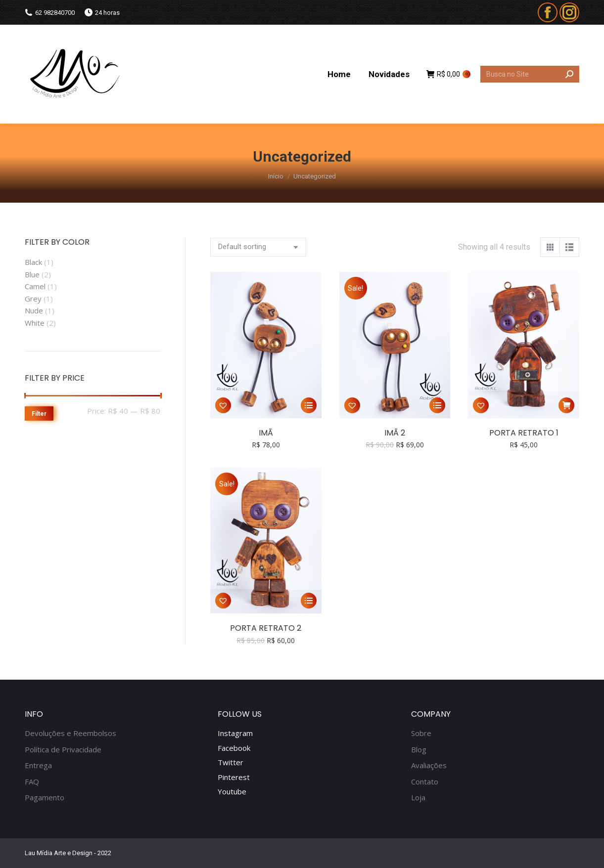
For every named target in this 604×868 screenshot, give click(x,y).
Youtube (232, 791)
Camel (35, 286)
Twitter (231, 762)
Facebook (234, 748)
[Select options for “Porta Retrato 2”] (309, 601)
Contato (425, 782)
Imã (266, 433)
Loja (418, 798)
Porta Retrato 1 (524, 433)
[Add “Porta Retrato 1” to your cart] (566, 405)
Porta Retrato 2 (266, 628)
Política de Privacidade (63, 750)
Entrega (38, 765)
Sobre (421, 733)
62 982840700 (50, 13)
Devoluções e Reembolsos (70, 733)
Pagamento (45, 798)
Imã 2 (395, 433)
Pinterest (234, 777)
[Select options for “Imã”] (309, 405)
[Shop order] (258, 247)
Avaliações (429, 765)
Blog (419, 750)
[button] (223, 405)
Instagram (235, 733)
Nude (34, 310)
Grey (33, 299)
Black (33, 262)
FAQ (32, 782)
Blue (32, 274)
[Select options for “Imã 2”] (437, 405)
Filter (39, 414)
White (35, 323)
